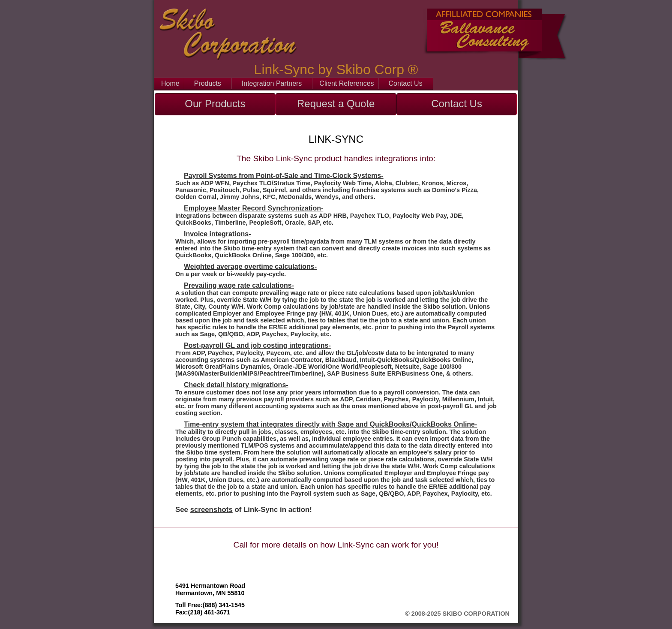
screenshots (211, 510)
